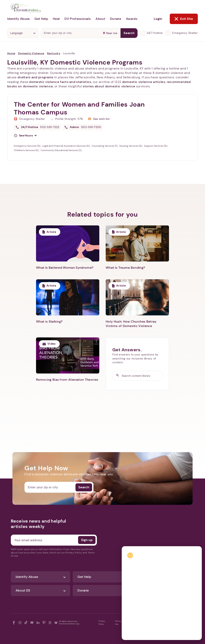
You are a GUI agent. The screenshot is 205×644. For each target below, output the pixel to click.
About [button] (100, 19)
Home (11, 53)
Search (129, 33)
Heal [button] (56, 19)
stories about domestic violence (109, 86)
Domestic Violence (31, 53)
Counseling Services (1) (105, 146)
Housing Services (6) (131, 146)
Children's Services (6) (27, 150)
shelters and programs (35, 77)
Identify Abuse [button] (18, 19)
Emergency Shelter (185, 33)
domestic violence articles (144, 82)
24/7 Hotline (155, 33)
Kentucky (54, 53)
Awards (132, 19)
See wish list (101, 119)
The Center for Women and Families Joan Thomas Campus (79, 108)
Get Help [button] (41, 19)
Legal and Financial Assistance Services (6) (66, 146)
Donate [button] (116, 19)
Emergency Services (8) (27, 146)
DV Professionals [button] (78, 19)
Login (158, 19)
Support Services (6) (156, 146)
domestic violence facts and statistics (60, 82)
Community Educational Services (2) (61, 150)
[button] (25, 136)
